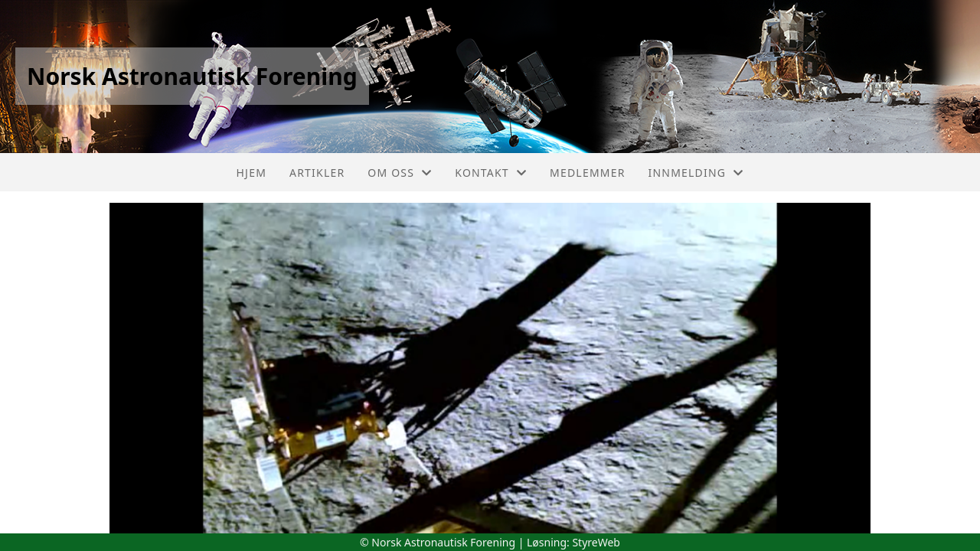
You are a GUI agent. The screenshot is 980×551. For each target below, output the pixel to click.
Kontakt (491, 173)
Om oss (400, 173)
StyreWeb (596, 542)
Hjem (252, 173)
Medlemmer (588, 173)
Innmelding (696, 173)
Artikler (317, 173)
